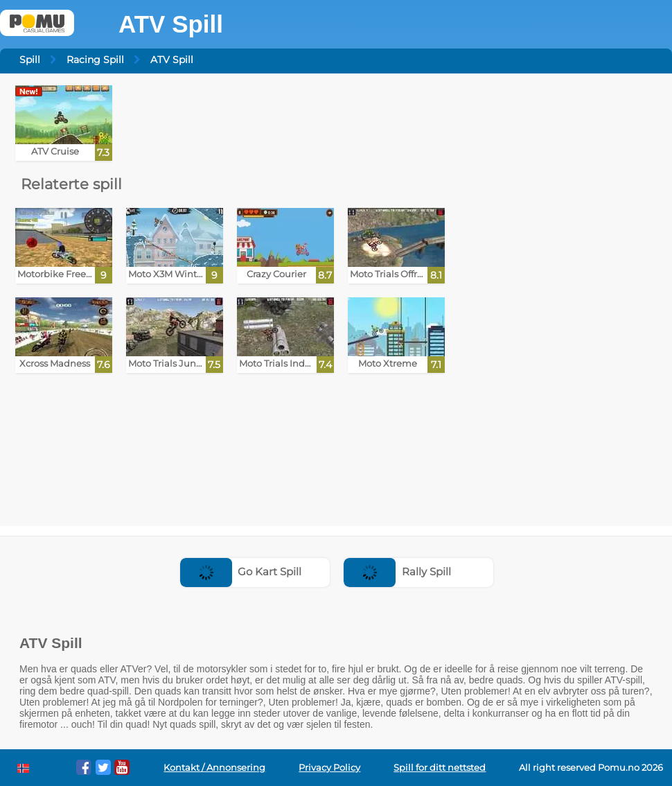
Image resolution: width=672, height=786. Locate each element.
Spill (30, 60)
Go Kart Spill (241, 571)
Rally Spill (397, 571)
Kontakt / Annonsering (214, 768)
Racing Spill (95, 60)
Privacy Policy (329, 768)
